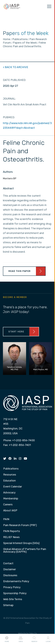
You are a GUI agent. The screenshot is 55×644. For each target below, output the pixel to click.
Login (48, 639)
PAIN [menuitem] (6, 519)
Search (34, 639)
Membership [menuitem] (11, 499)
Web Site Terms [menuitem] (13, 599)
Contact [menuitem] (8, 564)
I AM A (21, 639)
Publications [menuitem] (11, 469)
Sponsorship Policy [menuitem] (15, 593)
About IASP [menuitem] (10, 511)
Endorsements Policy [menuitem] (16, 581)
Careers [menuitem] (8, 505)
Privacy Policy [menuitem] (12, 587)
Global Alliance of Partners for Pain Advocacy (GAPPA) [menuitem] (25, 551)
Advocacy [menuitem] (9, 493)
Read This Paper (20, 271)
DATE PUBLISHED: (15, 80)
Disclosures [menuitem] (10, 575)
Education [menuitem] (10, 481)
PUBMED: (9, 117)
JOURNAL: (9, 99)
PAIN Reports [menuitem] (12, 531)
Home (7, 639)
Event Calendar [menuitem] (13, 487)
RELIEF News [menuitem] (11, 537)
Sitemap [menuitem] (8, 605)
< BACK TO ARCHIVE (16, 67)
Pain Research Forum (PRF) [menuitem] (20, 525)
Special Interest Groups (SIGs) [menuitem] (21, 543)
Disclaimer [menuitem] (10, 570)
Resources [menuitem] (10, 475)
